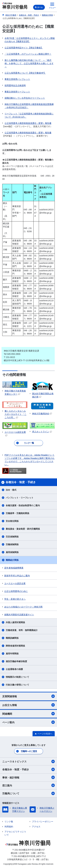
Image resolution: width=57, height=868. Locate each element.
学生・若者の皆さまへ (15, 599)
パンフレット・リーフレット (20, 498)
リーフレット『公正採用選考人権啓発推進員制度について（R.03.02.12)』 (29, 115)
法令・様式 (11, 490)
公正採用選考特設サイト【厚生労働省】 (24, 48)
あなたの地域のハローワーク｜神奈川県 (23, 607)
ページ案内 (28, 722)
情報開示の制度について (17, 677)
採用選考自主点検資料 (15, 85)
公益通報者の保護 (14, 669)
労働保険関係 (12, 544)
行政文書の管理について (17, 685)
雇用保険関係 (12, 552)
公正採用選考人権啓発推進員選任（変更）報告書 (28, 123)
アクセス (36, 827)
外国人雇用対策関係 (15, 622)
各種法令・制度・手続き (28, 769)
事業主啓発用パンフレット (17, 79)
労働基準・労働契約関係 (17, 513)
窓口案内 (28, 785)
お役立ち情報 (28, 705)
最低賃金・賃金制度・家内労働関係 (23, 529)
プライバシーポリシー (43, 822)
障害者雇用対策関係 (15, 646)
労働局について (28, 793)
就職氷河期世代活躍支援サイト (19, 615)
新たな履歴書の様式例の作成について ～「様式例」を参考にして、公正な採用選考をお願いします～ (29, 63)
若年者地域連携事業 (14, 568)
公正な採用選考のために (16, 591)
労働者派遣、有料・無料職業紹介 (22, 630)
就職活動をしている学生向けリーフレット (25, 98)
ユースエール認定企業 (15, 583)
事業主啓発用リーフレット (17, 92)
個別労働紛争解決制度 (16, 661)
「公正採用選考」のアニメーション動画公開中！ (28, 54)
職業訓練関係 (12, 638)
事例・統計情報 (28, 777)
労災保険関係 (12, 537)
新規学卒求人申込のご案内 (17, 576)
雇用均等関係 (12, 654)
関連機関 (28, 714)
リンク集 (9, 822)
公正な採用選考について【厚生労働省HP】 (25, 73)
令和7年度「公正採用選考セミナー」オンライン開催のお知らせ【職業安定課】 (30, 40)
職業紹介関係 (12, 560)
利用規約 (9, 827)
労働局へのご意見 (29, 751)
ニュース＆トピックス (28, 761)
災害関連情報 (28, 696)
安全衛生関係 (12, 521)
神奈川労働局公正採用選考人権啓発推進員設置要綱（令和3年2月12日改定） (29, 106)
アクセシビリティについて (15, 833)
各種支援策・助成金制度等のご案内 (23, 505)
